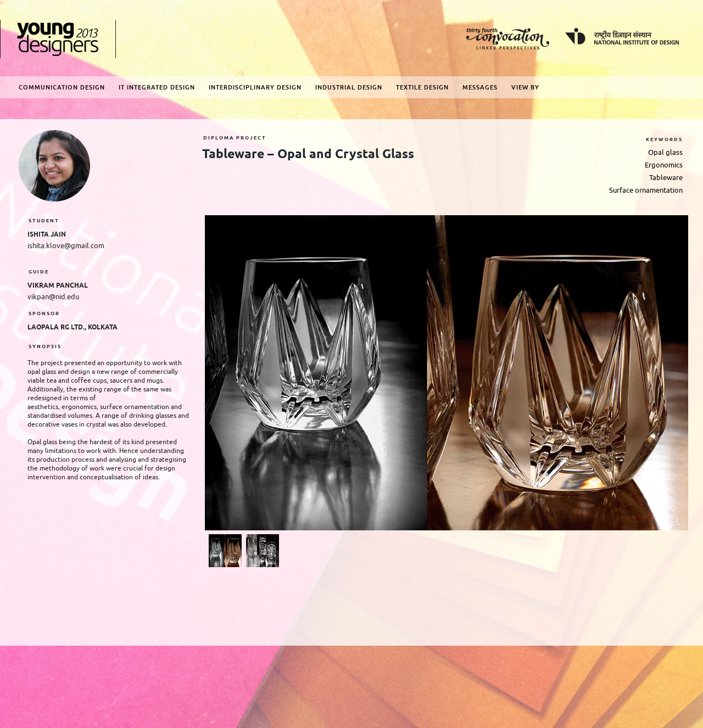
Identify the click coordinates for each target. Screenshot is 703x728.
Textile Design (422, 87)
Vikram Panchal (58, 286)
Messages (480, 87)
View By (525, 87)
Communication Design (62, 87)
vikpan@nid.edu (53, 297)
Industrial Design (349, 87)
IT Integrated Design (157, 87)
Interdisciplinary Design (255, 87)
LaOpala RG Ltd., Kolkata (72, 327)
